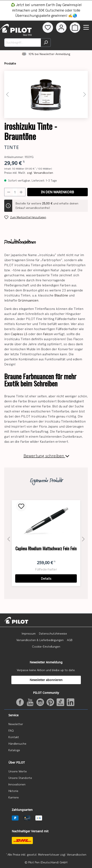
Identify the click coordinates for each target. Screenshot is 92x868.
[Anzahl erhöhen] (21, 192)
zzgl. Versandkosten (40, 173)
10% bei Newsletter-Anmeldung (49, 54)
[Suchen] (46, 43)
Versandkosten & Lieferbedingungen (40, 640)
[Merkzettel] (47, 28)
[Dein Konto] (61, 28)
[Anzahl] (15, 192)
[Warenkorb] (75, 28)
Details (46, 578)
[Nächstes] (85, 94)
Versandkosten (77, 855)
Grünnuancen (28, 300)
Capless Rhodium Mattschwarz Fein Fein (46, 549)
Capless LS (19, 334)
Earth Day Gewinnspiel (64, 5)
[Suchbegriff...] (23, 43)
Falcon (48, 334)
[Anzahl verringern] (9, 192)
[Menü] (86, 27)
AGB (70, 640)
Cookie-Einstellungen (46, 647)
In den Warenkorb (57, 192)
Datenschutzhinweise (53, 634)
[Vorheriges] (7, 94)
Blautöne (61, 295)
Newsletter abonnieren (46, 680)
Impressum (29, 634)
